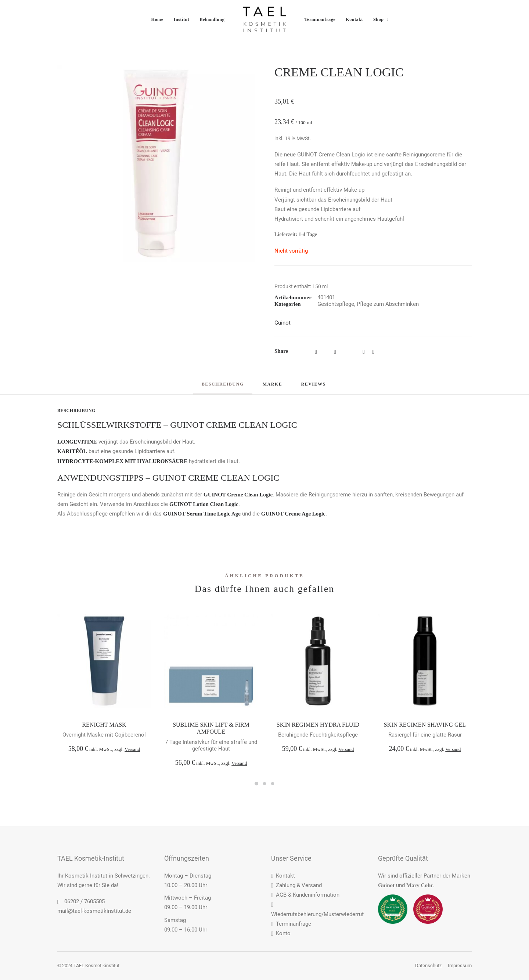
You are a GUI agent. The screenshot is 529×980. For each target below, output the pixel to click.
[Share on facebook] (316, 352)
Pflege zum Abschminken (388, 304)
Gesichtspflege (336, 304)
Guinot (283, 323)
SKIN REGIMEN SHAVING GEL (425, 725)
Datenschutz (428, 965)
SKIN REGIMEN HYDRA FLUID (318, 725)
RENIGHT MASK (104, 725)
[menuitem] (157, 19)
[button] (156, 164)
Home (157, 19)
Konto (281, 933)
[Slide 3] (273, 784)
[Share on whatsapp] (364, 352)
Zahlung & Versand (296, 885)
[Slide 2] (264, 784)
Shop (381, 19)
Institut (182, 19)
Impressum (460, 965)
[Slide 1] (256, 784)
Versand (132, 749)
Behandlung (212, 19)
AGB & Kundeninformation (305, 895)
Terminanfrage (320, 19)
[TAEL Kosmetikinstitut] (264, 19)
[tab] (273, 387)
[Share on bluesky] (373, 352)
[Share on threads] (335, 352)
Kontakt (354, 19)
